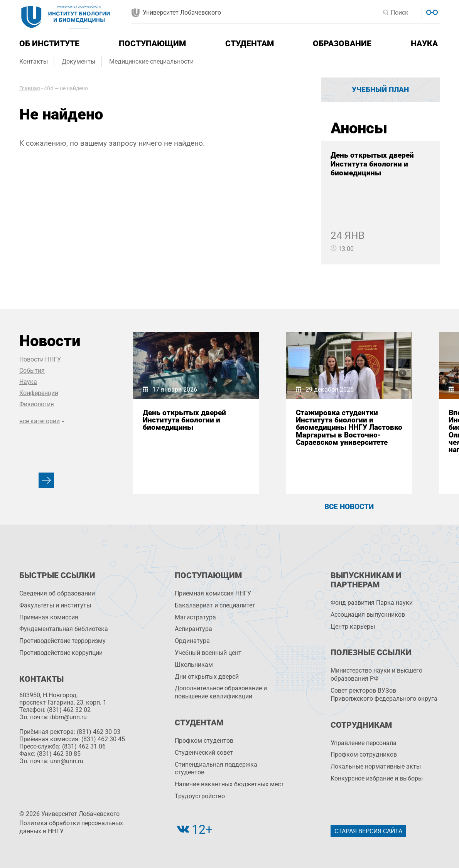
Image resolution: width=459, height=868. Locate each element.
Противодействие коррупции (61, 653)
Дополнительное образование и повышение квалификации (221, 692)
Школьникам (194, 665)
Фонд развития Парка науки (372, 603)
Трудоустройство (200, 796)
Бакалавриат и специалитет (215, 605)
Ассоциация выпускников (368, 615)
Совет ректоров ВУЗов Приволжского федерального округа (384, 695)
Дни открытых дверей (207, 677)
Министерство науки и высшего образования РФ (376, 675)
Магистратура (195, 617)
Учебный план (380, 90)
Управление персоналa (364, 743)
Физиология (37, 404)
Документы (78, 61)
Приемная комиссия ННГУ (213, 593)
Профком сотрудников (364, 754)
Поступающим (152, 44)
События (32, 371)
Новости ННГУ (40, 359)
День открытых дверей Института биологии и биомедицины (372, 164)
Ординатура (192, 641)
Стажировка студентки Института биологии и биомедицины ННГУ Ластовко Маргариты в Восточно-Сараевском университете (349, 427)
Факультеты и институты (55, 605)
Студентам (250, 44)
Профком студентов (204, 741)
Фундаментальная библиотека (64, 629)
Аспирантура (193, 629)
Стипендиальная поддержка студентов (216, 769)
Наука (424, 44)
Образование (342, 44)
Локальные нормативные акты (376, 766)
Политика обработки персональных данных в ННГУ (71, 827)
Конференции (39, 393)
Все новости (349, 507)
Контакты (34, 61)
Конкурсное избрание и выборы (377, 778)
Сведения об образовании (57, 593)
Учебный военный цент (208, 653)
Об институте (49, 44)
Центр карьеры (353, 627)
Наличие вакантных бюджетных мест (229, 784)
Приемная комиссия (49, 617)
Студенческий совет (204, 753)
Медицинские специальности (151, 61)
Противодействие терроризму (62, 641)
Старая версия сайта (368, 831)
